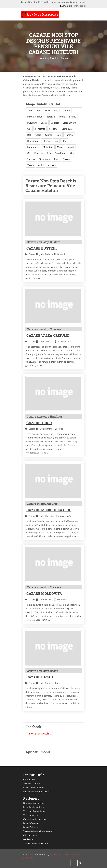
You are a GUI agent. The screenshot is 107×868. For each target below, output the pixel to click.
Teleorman (45, 159)
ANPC (26, 858)
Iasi (56, 141)
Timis (57, 159)
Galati (38, 135)
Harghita (69, 135)
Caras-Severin (70, 123)
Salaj (49, 153)
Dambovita (67, 129)
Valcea (30, 165)
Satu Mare (60, 153)
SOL (31, 858)
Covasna (53, 129)
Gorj (59, 135)
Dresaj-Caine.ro (31, 823)
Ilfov (64, 141)
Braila (62, 117)
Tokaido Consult (72, 854)
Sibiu (72, 153)
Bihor (67, 111)
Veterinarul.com (31, 815)
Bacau (57, 111)
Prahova (38, 153)
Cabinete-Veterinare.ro (34, 819)
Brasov (73, 117)
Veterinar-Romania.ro (34, 811)
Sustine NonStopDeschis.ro (37, 792)
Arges (47, 111)
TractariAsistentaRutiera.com (37, 831)
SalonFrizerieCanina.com (36, 843)
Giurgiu (49, 135)
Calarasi (55, 123)
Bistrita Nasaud (35, 117)
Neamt (71, 147)
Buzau (44, 123)
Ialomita (46, 141)
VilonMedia (55, 854)
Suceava (31, 159)
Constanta (40, 129)
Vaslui (41, 165)
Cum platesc (29, 779)
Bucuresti (32, 123)
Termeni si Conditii (32, 783)
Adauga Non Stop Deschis (73, 6)
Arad (38, 111)
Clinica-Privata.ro (32, 835)
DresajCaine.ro (31, 827)
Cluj (29, 129)
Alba (30, 111)
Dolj (29, 135)
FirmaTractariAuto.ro (34, 807)
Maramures (33, 147)
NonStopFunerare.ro (33, 803)
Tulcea (66, 159)
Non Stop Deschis (49, 58)
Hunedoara (33, 141)
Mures (60, 147)
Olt (29, 153)
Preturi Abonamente (33, 787)
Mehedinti (48, 147)
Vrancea (52, 165)
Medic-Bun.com (31, 839)
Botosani (51, 117)
